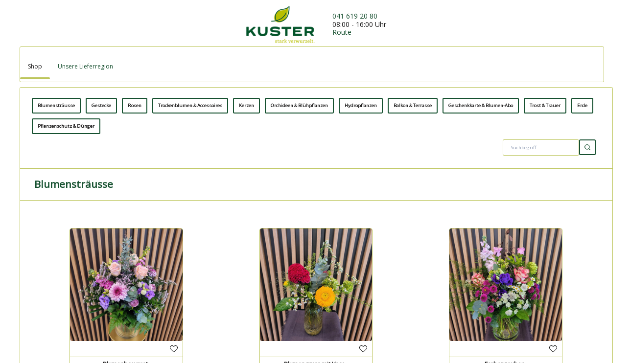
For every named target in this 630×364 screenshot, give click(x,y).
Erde (582, 293)
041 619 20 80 (355, 16)
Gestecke (101, 293)
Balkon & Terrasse (413, 293)
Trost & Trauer (545, 293)
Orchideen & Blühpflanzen (299, 293)
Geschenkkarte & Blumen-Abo (481, 293)
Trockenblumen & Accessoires (190, 293)
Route (342, 32)
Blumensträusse (56, 293)
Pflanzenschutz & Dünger (66, 314)
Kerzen (246, 293)
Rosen (135, 293)
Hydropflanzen (361, 293)
